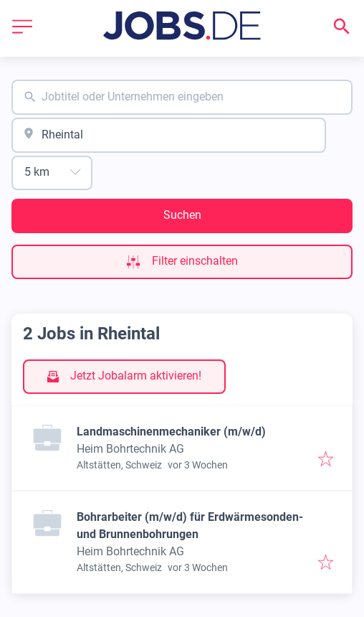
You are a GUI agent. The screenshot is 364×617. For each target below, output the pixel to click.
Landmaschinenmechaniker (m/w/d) (171, 432)
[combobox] (182, 97)
